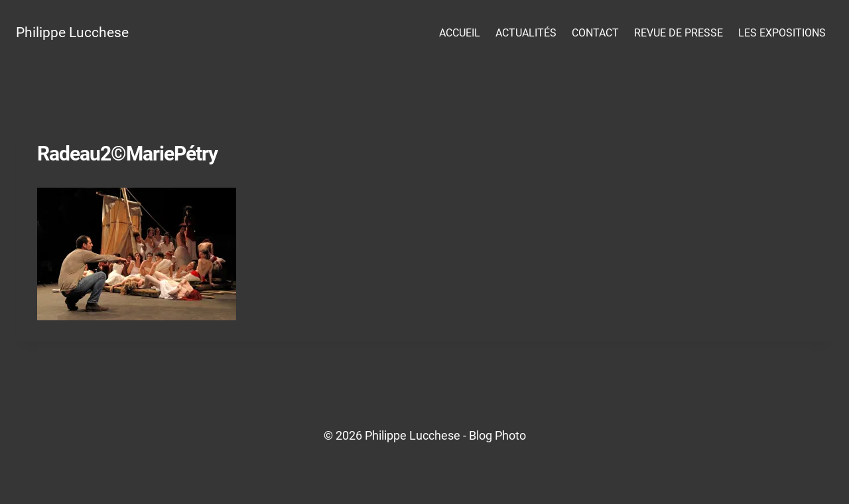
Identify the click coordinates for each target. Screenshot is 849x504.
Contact (595, 33)
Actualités (526, 33)
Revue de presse (679, 33)
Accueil (460, 33)
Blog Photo (497, 435)
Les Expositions (782, 33)
